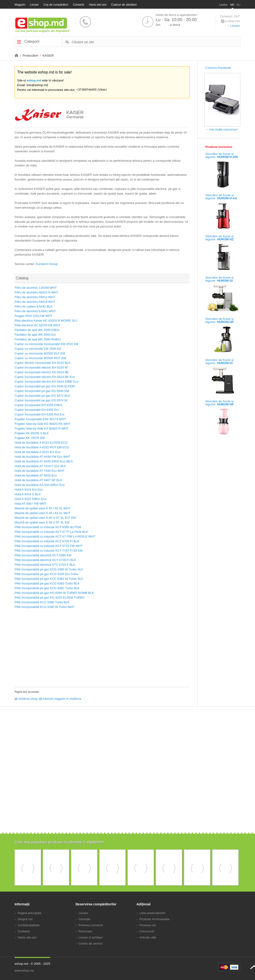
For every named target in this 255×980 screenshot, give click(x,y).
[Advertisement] (102, 649)
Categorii (28, 42)
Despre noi (25, 919)
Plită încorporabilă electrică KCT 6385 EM (43, 555)
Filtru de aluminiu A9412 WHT (35, 297)
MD (232, 5)
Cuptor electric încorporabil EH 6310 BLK (43, 363)
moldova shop (28, 699)
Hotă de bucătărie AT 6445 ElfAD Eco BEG (44, 461)
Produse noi (148, 925)
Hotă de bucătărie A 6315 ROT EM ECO (42, 447)
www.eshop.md (24, 971)
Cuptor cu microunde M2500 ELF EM (40, 353)
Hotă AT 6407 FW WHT (30, 504)
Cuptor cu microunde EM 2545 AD (38, 349)
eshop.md (34, 80)
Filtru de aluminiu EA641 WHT (35, 311)
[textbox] (156, 42)
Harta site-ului (98, 5)
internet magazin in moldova (62, 699)
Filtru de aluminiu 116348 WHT (36, 288)
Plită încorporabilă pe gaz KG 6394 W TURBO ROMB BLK (54, 593)
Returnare (85, 931)
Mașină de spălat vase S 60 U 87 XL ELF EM (45, 518)
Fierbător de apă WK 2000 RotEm (38, 339)
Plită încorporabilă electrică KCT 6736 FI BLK (45, 560)
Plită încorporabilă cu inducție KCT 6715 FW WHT (49, 546)
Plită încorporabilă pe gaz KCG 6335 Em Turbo (46, 574)
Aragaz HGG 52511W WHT (33, 316)
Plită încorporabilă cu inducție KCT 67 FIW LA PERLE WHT (55, 536)
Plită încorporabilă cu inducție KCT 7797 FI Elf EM (49, 551)
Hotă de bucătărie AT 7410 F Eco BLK (40, 466)
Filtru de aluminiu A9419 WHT (35, 302)
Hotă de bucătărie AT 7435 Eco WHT (40, 471)
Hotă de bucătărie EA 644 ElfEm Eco (40, 485)
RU (239, 5)
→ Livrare (233, 26)
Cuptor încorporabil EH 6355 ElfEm (38, 405)
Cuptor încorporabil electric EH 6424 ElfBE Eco (47, 382)
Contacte (79, 5)
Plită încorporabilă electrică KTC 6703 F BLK (45, 565)
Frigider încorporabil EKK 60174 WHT (40, 419)
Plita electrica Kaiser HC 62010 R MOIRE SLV (46, 321)
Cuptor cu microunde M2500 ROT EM (40, 358)
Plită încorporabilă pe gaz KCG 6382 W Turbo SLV (49, 579)
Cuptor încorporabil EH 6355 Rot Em (40, 414)
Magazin (20, 5)
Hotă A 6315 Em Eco (29, 490)
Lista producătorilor (153, 913)
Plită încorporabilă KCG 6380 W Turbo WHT (44, 607)
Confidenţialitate (29, 925)
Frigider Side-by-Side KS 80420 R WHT (42, 429)
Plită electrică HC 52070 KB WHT (37, 325)
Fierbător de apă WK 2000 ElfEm (37, 330)
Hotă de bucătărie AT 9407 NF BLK (38, 480)
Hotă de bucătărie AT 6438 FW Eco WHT (42, 457)
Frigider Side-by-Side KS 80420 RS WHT (43, 424)
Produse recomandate (155, 919)
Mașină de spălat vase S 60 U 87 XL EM (42, 522)
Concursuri (147, 931)
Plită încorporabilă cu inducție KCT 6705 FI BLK (47, 541)
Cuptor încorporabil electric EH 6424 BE (42, 372)
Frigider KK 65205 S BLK (32, 433)
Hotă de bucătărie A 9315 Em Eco (38, 452)
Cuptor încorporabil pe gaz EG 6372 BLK (42, 396)
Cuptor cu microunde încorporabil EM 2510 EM (46, 344)
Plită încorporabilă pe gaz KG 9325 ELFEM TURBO (50, 598)
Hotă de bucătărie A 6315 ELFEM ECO (41, 443)
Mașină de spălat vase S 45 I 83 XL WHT (42, 513)
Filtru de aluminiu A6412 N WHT (36, 292)
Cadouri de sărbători (124, 5)
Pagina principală (29, 913)
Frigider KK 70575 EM (30, 438)
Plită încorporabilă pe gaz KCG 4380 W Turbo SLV (49, 569)
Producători (31, 56)
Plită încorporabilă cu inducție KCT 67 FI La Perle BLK (51, 532)
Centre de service (91, 943)
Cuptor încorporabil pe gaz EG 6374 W (41, 400)
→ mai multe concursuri (221, 129)
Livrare (34, 5)
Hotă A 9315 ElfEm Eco (30, 499)
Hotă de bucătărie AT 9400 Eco (36, 475)
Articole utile (148, 937)
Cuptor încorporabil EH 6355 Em (37, 410)
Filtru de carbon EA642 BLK (34, 306)
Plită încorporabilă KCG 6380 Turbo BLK (42, 602)
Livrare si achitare (91, 937)
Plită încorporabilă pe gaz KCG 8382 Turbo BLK (47, 588)
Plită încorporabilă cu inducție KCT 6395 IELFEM (48, 527)
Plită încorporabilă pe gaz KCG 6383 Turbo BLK (47, 583)
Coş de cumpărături (56, 5)
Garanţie (84, 919)
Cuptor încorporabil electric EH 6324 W (41, 367)
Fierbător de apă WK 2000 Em (35, 335)
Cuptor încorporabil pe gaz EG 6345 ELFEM (45, 386)
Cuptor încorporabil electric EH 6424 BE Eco (45, 377)
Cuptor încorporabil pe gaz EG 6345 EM (42, 391)
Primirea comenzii (91, 925)
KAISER (48, 56)
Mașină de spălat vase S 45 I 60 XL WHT (42, 508)
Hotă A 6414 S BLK (28, 494)
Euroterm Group (47, 264)
